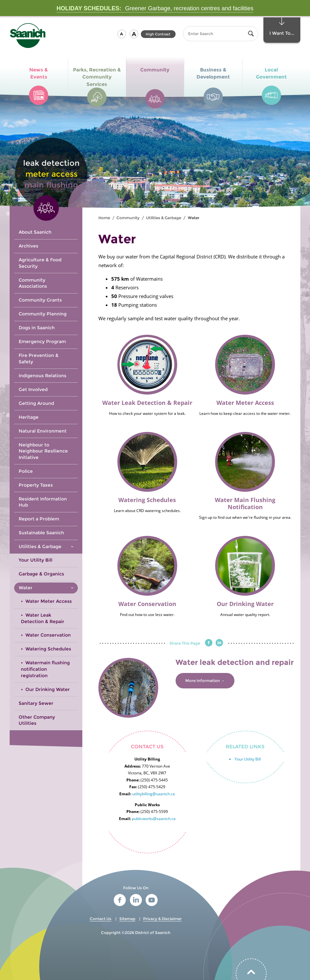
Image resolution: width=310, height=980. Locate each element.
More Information (203, 681)
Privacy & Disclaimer (162, 919)
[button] (122, 34)
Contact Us (100, 919)
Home (104, 218)
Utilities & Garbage (164, 218)
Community (128, 218)
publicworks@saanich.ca (154, 819)
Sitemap (127, 919)
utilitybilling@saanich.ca (154, 794)
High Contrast (158, 34)
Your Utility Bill (248, 759)
